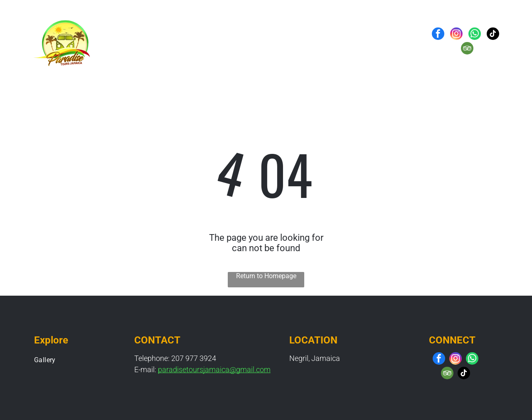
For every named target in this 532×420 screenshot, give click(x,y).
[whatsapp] (475, 35)
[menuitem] (197, 42)
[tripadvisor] (467, 49)
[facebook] (438, 35)
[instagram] (456, 35)
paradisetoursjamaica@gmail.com (214, 369)
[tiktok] (493, 35)
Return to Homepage (266, 276)
